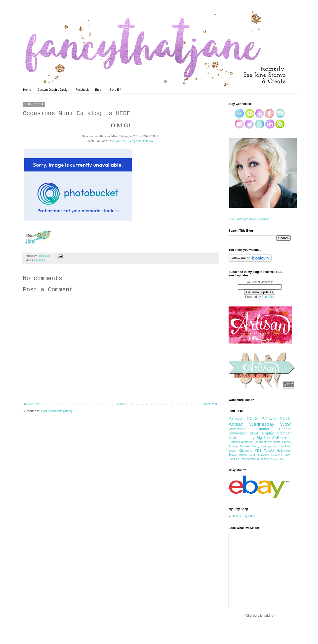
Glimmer (262, 429)
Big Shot (264, 438)
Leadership (246, 438)
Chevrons (245, 451)
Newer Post (32, 404)
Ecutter (265, 455)
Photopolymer (248, 459)
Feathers (277, 455)
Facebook (82, 90)
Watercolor (237, 429)
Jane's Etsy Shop (244, 516)
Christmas (246, 442)
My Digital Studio (279, 442)
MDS (258, 451)
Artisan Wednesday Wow (260, 424)
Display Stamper (276, 433)
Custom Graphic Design (53, 90)
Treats (233, 455)
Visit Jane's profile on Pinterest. (249, 219)
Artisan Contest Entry (244, 446)
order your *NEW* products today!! (132, 141)
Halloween (284, 451)
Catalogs (40, 260)
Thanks (243, 455)
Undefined (263, 459)
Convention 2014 (243, 433)
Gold (232, 438)
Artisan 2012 (276, 418)
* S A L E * (114, 90)
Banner (285, 429)
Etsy (98, 90)
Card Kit (254, 455)
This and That (277, 459)
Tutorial (269, 451)
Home (27, 90)
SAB (276, 438)
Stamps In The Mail (276, 446)
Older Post (210, 404)
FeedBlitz (268, 297)
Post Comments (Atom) (57, 411)
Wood (232, 451)
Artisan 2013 (243, 418)
